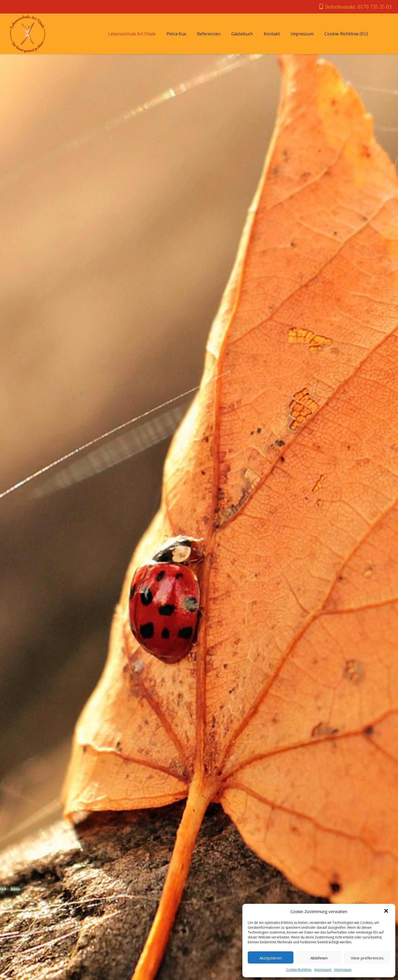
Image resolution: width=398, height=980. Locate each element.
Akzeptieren (271, 958)
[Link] (27, 34)
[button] (387, 911)
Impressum (323, 970)
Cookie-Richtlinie (299, 970)
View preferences (367, 958)
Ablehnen (319, 958)
